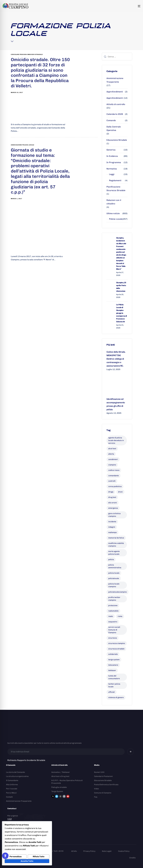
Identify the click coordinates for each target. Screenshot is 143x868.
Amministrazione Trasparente (115, 80)
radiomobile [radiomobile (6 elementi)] (113, 611)
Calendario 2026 (115, 114)
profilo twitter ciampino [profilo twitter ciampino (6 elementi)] (114, 599)
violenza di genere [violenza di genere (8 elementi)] (116, 697)
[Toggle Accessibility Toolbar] (5, 856)
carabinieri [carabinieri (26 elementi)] (113, 459)
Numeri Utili (99, 772)
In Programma (114, 162)
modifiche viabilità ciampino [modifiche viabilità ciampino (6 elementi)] (116, 545)
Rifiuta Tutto (39, 857)
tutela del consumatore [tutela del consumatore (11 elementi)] (114, 677)
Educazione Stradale (117, 140)
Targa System (57, 791)
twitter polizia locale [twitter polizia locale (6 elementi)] (114, 685)
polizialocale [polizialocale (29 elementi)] (114, 578)
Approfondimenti (115, 92)
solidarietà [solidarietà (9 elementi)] (113, 654)
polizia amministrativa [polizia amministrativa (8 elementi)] (115, 566)
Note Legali (107, 851)
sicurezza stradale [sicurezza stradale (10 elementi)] (116, 649)
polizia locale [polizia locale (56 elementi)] (114, 573)
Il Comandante (12, 780)
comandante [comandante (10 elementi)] (114, 476)
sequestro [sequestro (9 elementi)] (113, 622)
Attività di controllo (116, 104)
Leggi (112, 174)
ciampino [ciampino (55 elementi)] (112, 465)
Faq (96, 797)
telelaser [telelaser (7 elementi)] (112, 670)
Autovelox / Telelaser (61, 772)
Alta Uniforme (12, 785)
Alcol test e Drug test (60, 776)
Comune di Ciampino (103, 793)
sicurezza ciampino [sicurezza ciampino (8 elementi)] (117, 643)
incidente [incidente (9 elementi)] (112, 522)
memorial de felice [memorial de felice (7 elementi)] (116, 538)
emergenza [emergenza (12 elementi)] (113, 508)
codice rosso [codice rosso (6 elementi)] (114, 470)
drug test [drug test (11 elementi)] (112, 497)
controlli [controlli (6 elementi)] (112, 481)
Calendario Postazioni (103, 776)
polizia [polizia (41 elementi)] (111, 559)
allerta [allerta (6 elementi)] (111, 454)
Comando (111, 120)
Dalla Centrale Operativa (114, 128)
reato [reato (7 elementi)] (111, 616)
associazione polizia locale (23, 145)
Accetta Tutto (27, 861)
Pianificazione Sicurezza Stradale (116, 188)
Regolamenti (115, 180)
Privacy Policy (89, 851)
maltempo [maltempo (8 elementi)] (112, 532)
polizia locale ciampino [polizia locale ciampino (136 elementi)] (114, 585)
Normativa (112, 169)
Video (96, 789)
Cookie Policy (124, 851)
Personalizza (16, 857)
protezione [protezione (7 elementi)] (113, 605)
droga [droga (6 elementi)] (111, 492)
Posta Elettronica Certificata (106, 785)
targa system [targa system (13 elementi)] (114, 660)
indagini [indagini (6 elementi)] (112, 527)
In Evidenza (112, 156)
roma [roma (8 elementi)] (120, 616)
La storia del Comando (15, 772)
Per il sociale (12, 789)
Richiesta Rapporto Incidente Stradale (26, 760)
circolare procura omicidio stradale (27, 54)
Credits (132, 858)
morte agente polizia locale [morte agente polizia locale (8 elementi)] (114, 553)
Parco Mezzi (11, 793)
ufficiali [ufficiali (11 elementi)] (112, 692)
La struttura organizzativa (17, 776)
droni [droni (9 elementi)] (120, 492)
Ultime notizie (113, 213)
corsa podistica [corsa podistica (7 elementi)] (115, 486)
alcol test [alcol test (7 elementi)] (112, 449)
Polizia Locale (116, 219)
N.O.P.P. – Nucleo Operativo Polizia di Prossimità (67, 782)
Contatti (9, 797)
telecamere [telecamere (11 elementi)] (113, 665)
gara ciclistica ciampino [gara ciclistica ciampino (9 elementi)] (114, 515)
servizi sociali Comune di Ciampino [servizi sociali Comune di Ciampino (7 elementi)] (114, 630)
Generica (111, 150)
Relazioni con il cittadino (114, 202)
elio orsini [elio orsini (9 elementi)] (113, 503)
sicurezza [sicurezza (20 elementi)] (113, 638)
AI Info (74, 851)
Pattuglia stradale (59, 787)
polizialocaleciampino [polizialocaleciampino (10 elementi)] (118, 592)
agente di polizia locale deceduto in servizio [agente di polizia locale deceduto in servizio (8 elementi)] (116, 440)
